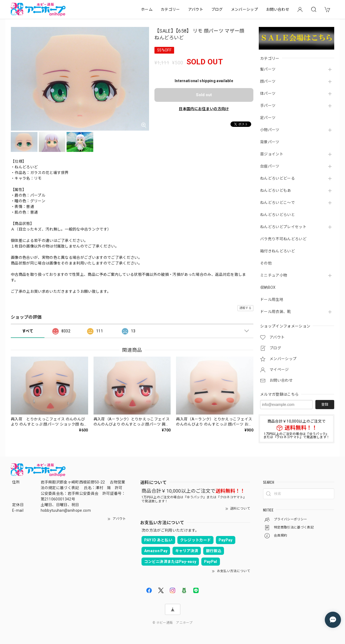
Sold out (204, 95)
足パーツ (268, 118)
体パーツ (268, 93)
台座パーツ (270, 166)
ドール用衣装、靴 (276, 312)
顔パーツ (268, 81)
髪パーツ (268, 69)
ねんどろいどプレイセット (283, 227)
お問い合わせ (278, 9)
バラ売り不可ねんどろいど (283, 239)
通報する (245, 308)
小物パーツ (270, 130)
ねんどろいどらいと (277, 215)
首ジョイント (272, 154)
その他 (266, 263)
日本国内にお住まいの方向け (204, 109)
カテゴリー (170, 9)
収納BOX (268, 287)
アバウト (196, 9)
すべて (28, 331)
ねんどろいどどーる (277, 178)
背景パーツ (270, 142)
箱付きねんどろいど (277, 251)
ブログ (217, 9)
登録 (325, 404)
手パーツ (268, 106)
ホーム (147, 9)
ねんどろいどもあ (276, 190)
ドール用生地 (272, 300)
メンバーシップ (244, 9)
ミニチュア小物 (274, 275)
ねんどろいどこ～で (277, 203)
